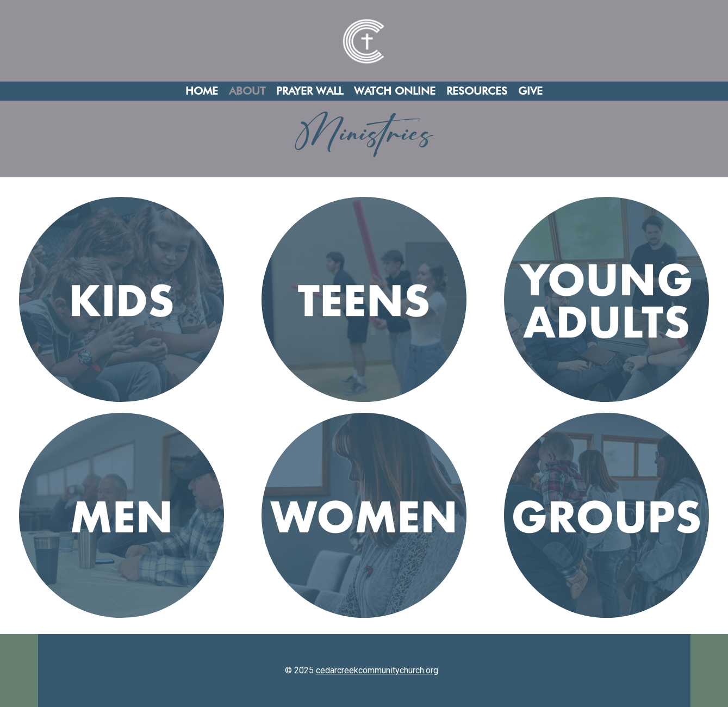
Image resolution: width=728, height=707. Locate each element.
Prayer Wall (310, 91)
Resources (477, 91)
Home (202, 91)
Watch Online (395, 91)
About (247, 91)
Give (530, 91)
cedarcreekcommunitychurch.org (377, 670)
